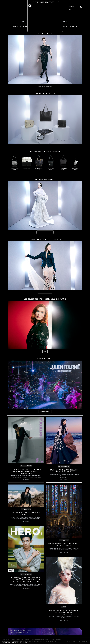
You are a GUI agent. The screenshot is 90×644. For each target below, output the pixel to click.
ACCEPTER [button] (85, 641)
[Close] (63, 305)
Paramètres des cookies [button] (73, 641)
